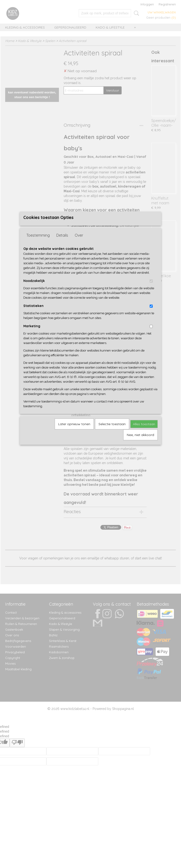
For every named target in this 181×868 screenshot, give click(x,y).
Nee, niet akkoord (140, 443)
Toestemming (38, 243)
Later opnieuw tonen (74, 432)
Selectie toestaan (112, 432)
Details (62, 243)
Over (79, 243)
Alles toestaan (144, 432)
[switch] (151, 289)
